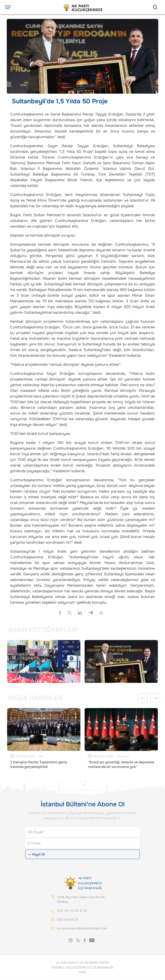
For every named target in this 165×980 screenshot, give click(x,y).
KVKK (83, 972)
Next (155, 698)
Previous (143, 698)
